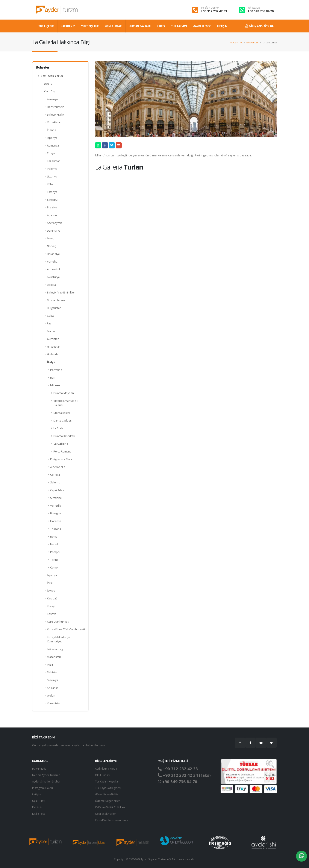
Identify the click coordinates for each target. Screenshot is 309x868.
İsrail (50, 583)
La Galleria (61, 444)
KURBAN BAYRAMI (140, 26)
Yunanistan (54, 703)
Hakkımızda (39, 769)
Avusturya (53, 277)
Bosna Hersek (56, 300)
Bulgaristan (54, 308)
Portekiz (52, 262)
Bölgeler (252, 42)
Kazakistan (54, 161)
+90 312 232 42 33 (214, 11)
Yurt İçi (48, 84)
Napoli (54, 544)
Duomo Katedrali (64, 436)
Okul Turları (102, 775)
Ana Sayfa (236, 42)
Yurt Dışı (50, 91)
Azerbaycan (55, 223)
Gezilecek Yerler (52, 76)
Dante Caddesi (63, 421)
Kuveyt (51, 606)
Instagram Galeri (43, 788)
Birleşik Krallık (55, 115)
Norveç (51, 246)
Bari (53, 378)
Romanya (53, 146)
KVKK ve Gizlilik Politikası (110, 807)
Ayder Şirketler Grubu (46, 782)
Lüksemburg (55, 649)
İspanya (52, 575)
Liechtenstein (56, 107)
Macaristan (54, 657)
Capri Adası (57, 490)
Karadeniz (68, 26)
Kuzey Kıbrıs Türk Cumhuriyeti (66, 629)
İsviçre (51, 591)
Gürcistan (53, 339)
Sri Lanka (53, 688)
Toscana (56, 529)
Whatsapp (254, 8)
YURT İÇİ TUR (46, 26)
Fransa (51, 331)
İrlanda (51, 130)
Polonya (52, 169)
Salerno (55, 482)
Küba (50, 184)
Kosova (52, 614)
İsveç (50, 238)
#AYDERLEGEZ (202, 26)
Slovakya (52, 680)
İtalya (51, 362)
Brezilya (52, 207)
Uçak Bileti (39, 801)
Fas (49, 323)
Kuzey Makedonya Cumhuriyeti (59, 639)
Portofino (56, 370)
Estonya (52, 192)
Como (54, 568)
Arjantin (52, 215)
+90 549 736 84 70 (261, 11)
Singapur (53, 200)
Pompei (55, 552)
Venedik (55, 506)
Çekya (51, 316)
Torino (54, 560)
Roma (54, 537)
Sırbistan (53, 672)
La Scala (58, 428)
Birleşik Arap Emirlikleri (61, 293)
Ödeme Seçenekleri (108, 801)
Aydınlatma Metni (106, 769)
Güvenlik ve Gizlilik (107, 794)
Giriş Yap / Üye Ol (259, 26)
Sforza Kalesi (62, 413)
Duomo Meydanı (64, 393)
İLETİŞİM (222, 26)
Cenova (55, 475)
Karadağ (52, 598)
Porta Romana (62, 452)
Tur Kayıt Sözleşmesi (108, 788)
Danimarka (54, 231)
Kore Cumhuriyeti (58, 622)
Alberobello (58, 467)
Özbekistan (54, 122)
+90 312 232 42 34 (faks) (184, 775)
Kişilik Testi (39, 814)
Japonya (52, 138)
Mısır (50, 665)
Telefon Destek (210, 8)
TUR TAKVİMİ (179, 26)
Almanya (52, 99)
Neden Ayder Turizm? (46, 775)
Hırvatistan (54, 347)
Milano (55, 385)
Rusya (51, 153)
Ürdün (51, 696)
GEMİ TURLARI (114, 26)
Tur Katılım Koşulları (107, 782)
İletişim (37, 794)
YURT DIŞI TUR (90, 26)
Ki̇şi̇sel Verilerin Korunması (112, 820)
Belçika (51, 285)
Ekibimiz (37, 807)
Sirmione (56, 498)
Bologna (55, 513)
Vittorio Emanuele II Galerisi (66, 403)
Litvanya (52, 177)
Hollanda (53, 354)
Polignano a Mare (61, 459)
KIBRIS (161, 26)
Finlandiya (53, 254)
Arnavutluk (54, 269)
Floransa (56, 521)
